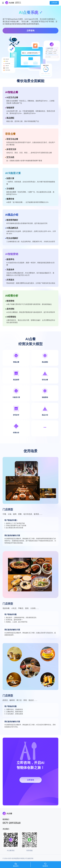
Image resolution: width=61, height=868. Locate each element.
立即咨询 (30, 31)
